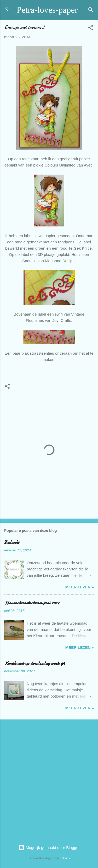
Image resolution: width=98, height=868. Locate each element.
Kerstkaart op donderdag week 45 (34, 663)
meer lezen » (80, 587)
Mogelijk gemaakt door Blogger (49, 848)
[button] (91, 29)
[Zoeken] (91, 11)
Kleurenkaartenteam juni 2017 (32, 603)
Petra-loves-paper (47, 10)
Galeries (64, 858)
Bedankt (12, 542)
